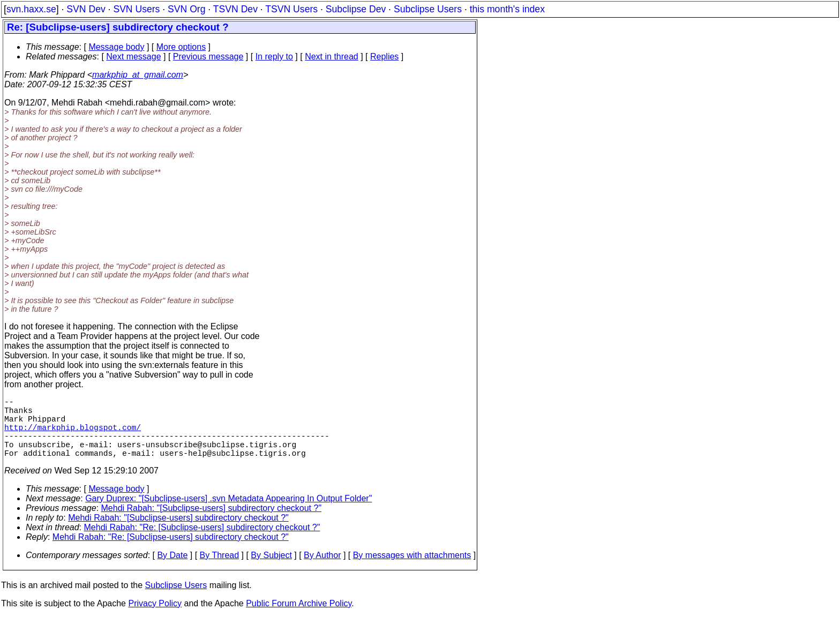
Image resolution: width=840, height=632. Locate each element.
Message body (116, 47)
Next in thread (332, 57)
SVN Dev (86, 9)
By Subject (271, 570)
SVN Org (186, 9)
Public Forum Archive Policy (299, 618)
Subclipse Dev (356, 9)
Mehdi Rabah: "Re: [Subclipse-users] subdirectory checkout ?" (202, 542)
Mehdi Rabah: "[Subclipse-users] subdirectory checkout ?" (212, 523)
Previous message (208, 57)
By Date (172, 570)
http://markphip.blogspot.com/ (73, 435)
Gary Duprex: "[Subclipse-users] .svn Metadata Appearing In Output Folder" (228, 513)
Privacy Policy (155, 618)
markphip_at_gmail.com (138, 75)
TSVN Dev (235, 9)
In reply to (274, 57)
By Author (322, 570)
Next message (133, 57)
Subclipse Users (428, 9)
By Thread (220, 570)
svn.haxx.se (31, 9)
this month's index (507, 9)
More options (181, 47)
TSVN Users (291, 9)
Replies (384, 57)
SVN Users (136, 9)
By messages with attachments (412, 570)
